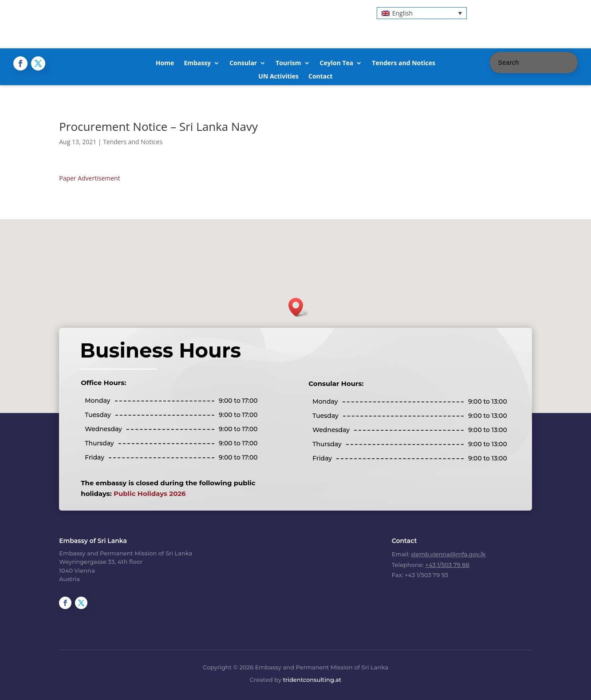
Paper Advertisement (89, 178)
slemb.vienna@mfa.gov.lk (449, 554)
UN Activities (278, 77)
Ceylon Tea (337, 63)
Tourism (288, 63)
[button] (422, 13)
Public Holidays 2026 (150, 494)
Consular (243, 63)
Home (165, 63)
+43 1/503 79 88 (447, 565)
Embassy (197, 63)
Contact (321, 77)
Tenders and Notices (404, 63)
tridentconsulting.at (312, 680)
